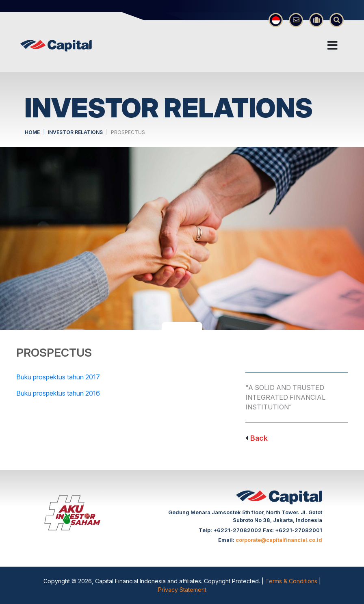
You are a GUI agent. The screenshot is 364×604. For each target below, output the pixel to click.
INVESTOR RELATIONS (75, 132)
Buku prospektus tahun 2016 (58, 393)
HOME (32, 132)
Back (259, 438)
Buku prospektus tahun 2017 (58, 377)
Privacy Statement (182, 590)
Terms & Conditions (292, 581)
